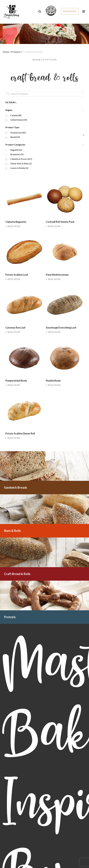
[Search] (40, 11)
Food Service (70, 11)
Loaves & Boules (19, 168)
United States (19, 120)
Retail (15, 137)
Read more (13, 226)
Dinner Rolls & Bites (21, 163)
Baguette (16, 150)
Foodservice (18, 133)
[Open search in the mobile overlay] (44, 94)
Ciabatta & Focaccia (21, 159)
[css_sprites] (51, 11)
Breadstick (17, 154)
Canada (16, 115)
